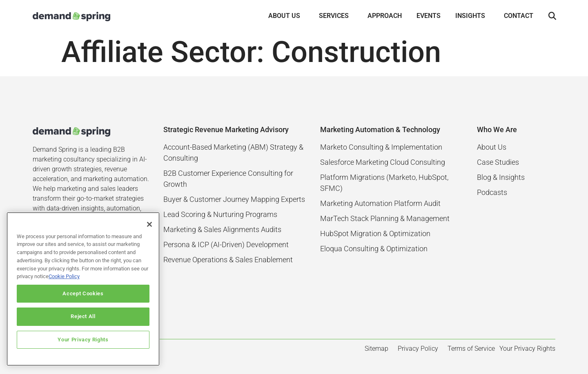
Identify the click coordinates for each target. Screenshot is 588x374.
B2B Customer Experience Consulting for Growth (228, 179)
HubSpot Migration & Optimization (375, 233)
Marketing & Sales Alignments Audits (222, 229)
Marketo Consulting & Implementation (381, 147)
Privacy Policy (418, 349)
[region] (83, 289)
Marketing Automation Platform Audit (380, 203)
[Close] (149, 224)
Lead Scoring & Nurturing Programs (220, 214)
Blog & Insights (501, 177)
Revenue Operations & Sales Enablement (228, 260)
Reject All (83, 316)
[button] (552, 16)
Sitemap (376, 349)
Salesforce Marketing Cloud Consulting (383, 162)
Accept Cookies (83, 293)
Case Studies (498, 162)
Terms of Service (471, 349)
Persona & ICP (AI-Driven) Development (226, 245)
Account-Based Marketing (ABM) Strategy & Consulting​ (233, 153)
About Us (492, 147)
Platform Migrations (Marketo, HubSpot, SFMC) (384, 183)
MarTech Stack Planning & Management (385, 218)
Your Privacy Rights (83, 340)
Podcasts (492, 192)
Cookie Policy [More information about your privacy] (64, 276)
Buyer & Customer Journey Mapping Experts (234, 199)
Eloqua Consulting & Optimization (374, 249)
